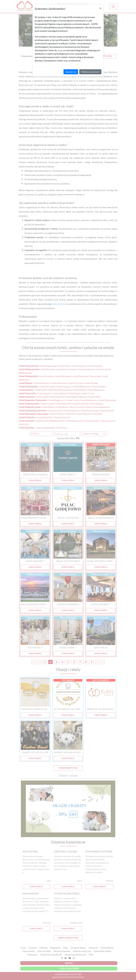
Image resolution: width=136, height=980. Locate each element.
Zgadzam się (71, 72)
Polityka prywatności (90, 72)
